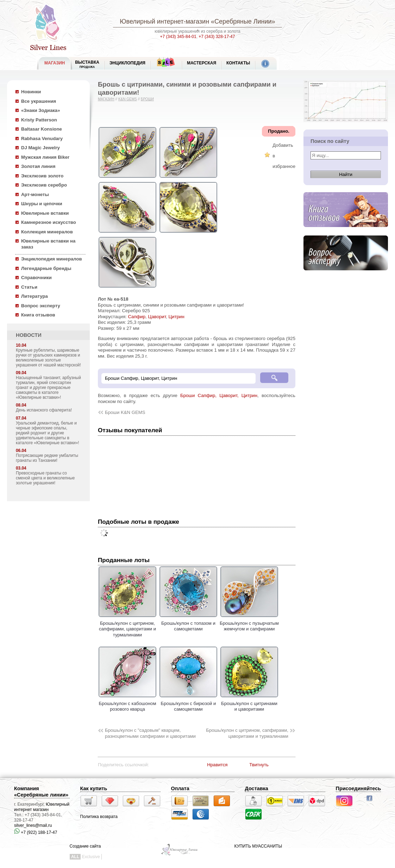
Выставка (87, 64)
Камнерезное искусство (49, 222)
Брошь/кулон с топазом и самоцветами (188, 623)
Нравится (217, 765)
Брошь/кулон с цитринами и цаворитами (249, 703)
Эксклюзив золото (42, 176)
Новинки (31, 92)
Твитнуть (259, 765)
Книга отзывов (38, 315)
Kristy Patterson (39, 120)
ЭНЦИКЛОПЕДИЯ (127, 63)
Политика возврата (99, 817)
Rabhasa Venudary (42, 139)
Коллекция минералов (47, 232)
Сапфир (137, 317)
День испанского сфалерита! (44, 410)
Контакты (238, 63)
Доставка (257, 788)
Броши (147, 99)
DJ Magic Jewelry (40, 148)
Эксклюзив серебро (44, 185)
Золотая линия (38, 166)
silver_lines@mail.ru (33, 825)
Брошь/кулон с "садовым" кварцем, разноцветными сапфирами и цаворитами (150, 733)
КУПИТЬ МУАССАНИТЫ (258, 846)
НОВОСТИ (29, 335)
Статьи (29, 287)
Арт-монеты (35, 194)
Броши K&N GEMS (125, 412)
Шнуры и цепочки (42, 204)
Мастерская (202, 63)
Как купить (94, 788)
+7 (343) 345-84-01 (178, 37)
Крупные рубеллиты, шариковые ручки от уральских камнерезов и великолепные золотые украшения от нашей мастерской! (48, 358)
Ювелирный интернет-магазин (164, 21)
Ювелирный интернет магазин (42, 807)
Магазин (106, 99)
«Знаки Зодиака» (41, 110)
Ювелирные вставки (45, 213)
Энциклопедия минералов (52, 259)
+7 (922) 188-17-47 (36, 832)
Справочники (36, 278)
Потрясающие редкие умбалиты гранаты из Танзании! (47, 458)
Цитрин (177, 317)
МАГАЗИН (55, 63)
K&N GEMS (128, 99)
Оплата (180, 788)
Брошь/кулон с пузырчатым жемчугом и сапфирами (249, 623)
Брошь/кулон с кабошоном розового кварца (127, 703)
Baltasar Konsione (42, 129)
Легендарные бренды (46, 268)
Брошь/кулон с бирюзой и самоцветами (188, 703)
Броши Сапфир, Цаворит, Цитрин (219, 395)
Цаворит (157, 317)
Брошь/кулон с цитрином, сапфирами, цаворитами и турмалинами (127, 626)
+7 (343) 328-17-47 (217, 37)
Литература (35, 296)
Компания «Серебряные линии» (41, 792)
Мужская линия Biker (45, 157)
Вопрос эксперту (41, 306)
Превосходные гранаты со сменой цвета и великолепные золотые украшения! (45, 478)
